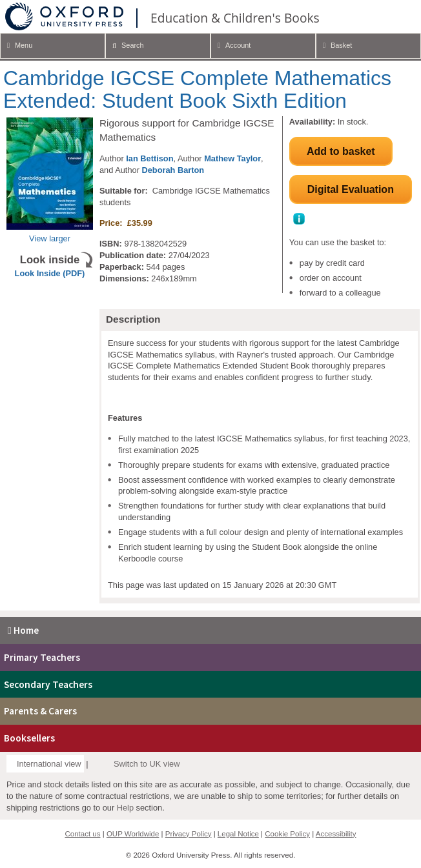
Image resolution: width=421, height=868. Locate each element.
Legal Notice (238, 834)
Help (125, 808)
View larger (50, 238)
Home (21, 630)
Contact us (82, 834)
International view (49, 764)
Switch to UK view (147, 764)
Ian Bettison (149, 158)
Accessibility (336, 834)
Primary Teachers (42, 657)
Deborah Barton (173, 170)
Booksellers (29, 738)
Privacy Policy (189, 834)
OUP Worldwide (133, 834)
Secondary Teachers (48, 684)
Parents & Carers (40, 711)
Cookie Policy (287, 834)
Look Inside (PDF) (50, 273)
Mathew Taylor (232, 158)
